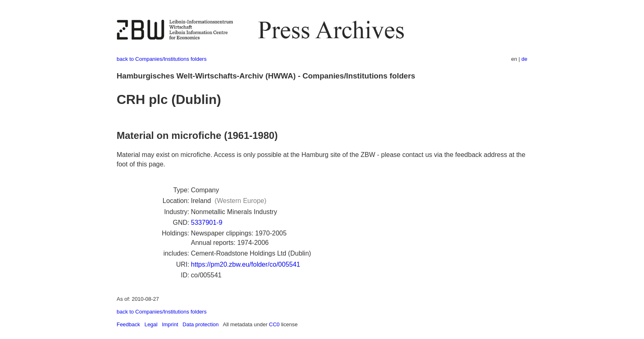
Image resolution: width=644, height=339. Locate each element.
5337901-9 (207, 223)
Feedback (128, 324)
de (524, 59)
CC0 (274, 324)
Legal (151, 324)
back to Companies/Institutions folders (162, 59)
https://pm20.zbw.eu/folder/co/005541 (246, 264)
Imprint (170, 324)
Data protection (201, 324)
